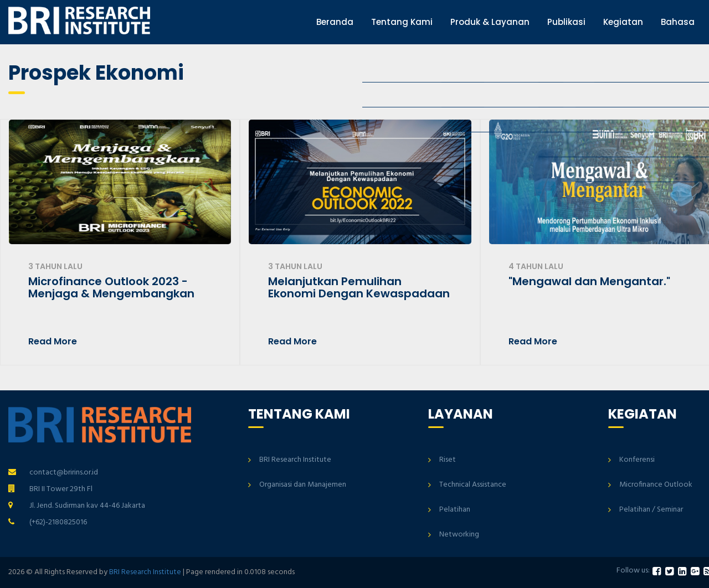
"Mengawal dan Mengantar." (589, 281)
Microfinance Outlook (656, 485)
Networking (459, 535)
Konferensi (637, 460)
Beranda (335, 22)
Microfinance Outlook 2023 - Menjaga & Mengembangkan (111, 287)
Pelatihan (455, 510)
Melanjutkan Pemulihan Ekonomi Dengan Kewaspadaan (359, 287)
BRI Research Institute (295, 460)
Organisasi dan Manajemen (303, 485)
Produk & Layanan (490, 22)
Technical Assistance (473, 485)
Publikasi (566, 22)
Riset (448, 460)
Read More (53, 342)
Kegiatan (623, 22)
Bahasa (678, 22)
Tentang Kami (402, 22)
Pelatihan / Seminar (651, 510)
